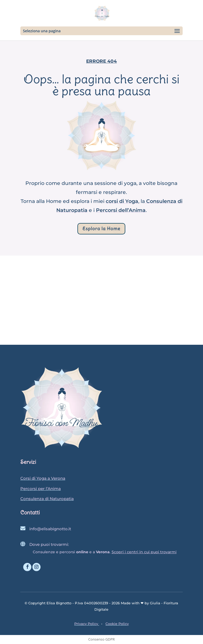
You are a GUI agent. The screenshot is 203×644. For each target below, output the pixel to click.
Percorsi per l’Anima (41, 489)
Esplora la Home (101, 229)
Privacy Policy (87, 624)
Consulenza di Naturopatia (47, 499)
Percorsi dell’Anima (121, 210)
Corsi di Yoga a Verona (43, 478)
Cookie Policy (117, 624)
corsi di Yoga (122, 201)
